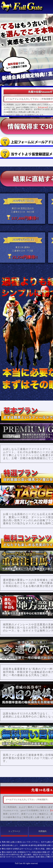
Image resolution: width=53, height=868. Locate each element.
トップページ (14, 831)
